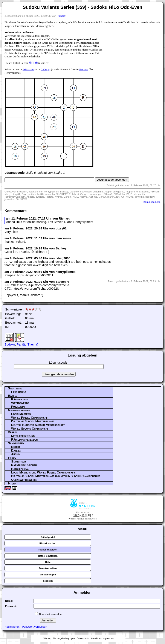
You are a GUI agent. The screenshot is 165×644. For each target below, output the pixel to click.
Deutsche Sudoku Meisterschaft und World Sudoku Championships (56, 476)
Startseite (15, 388)
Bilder (15, 447)
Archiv (16, 454)
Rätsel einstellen (48, 556)
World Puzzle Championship (30, 418)
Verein (12, 432)
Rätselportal (20, 399)
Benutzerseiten (48, 568)
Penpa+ (84, 69)
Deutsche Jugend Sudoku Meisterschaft (38, 425)
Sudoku (10, 344)
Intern (12, 483)
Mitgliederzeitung (23, 436)
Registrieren (12, 627)
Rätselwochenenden (24, 440)
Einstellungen (48, 575)
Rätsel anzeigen (48, 550)
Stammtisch (19, 461)
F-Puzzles (28, 69)
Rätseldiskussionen (24, 465)
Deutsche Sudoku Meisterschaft (33, 421)
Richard (61, 16)
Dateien (16, 450)
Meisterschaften (19, 410)
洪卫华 (33, 63)
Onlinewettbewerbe (24, 480)
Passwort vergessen (34, 627)
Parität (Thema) (27, 344)
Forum (12, 458)
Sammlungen (16, 443)
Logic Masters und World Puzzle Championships (43, 472)
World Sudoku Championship (30, 429)
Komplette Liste (152, 202)
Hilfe (48, 562)
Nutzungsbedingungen (64, 639)
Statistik (48, 581)
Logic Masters (21, 414)
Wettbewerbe (20, 403)
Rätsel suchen (48, 543)
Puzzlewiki (18, 407)
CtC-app (45, 69)
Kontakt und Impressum (102, 639)
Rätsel (13, 396)
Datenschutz (83, 639)
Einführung (19, 392)
